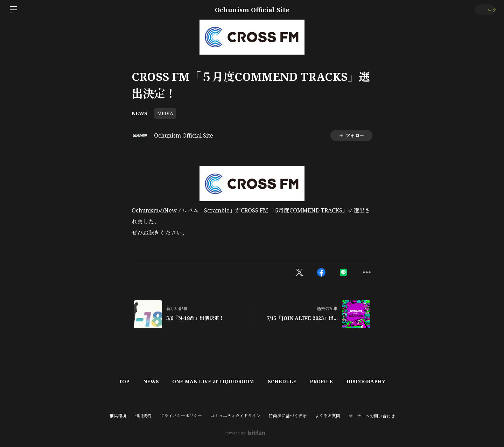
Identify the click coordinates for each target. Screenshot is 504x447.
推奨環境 (118, 416)
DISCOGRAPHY (376, 381)
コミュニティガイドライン (235, 416)
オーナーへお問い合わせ (372, 416)
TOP (114, 381)
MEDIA (165, 113)
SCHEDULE (284, 381)
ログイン (483, 10)
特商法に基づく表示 (288, 416)
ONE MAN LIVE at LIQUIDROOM (211, 381)
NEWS (139, 113)
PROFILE (328, 381)
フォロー (352, 135)
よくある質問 (328, 416)
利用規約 (143, 416)
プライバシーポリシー (181, 416)
